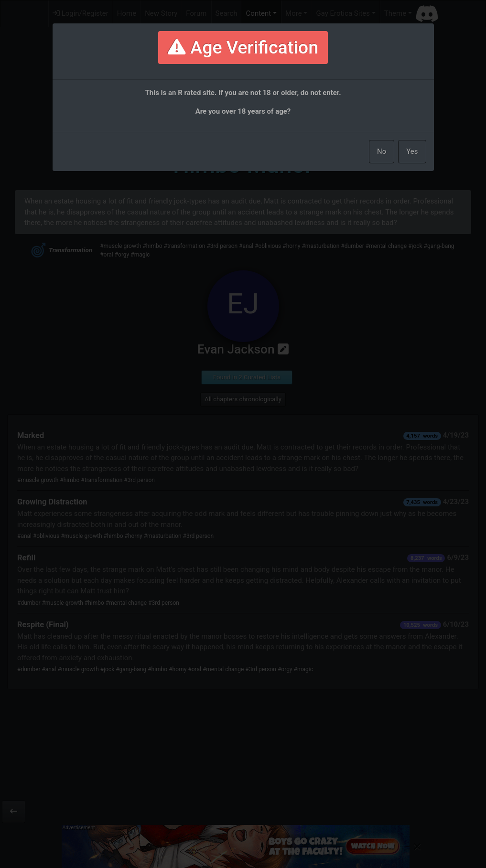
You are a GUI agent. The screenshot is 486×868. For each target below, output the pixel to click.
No (382, 151)
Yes (412, 151)
